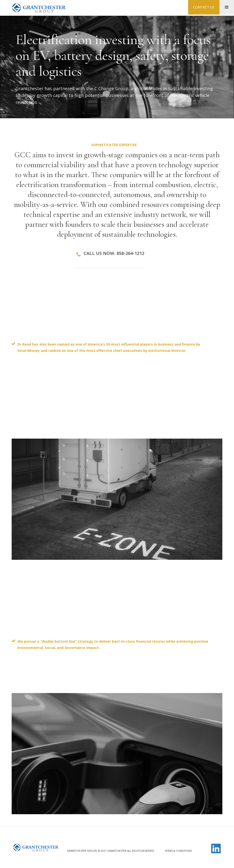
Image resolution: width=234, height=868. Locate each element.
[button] (227, 7)
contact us (204, 7)
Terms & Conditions (178, 851)
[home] (39, 8)
